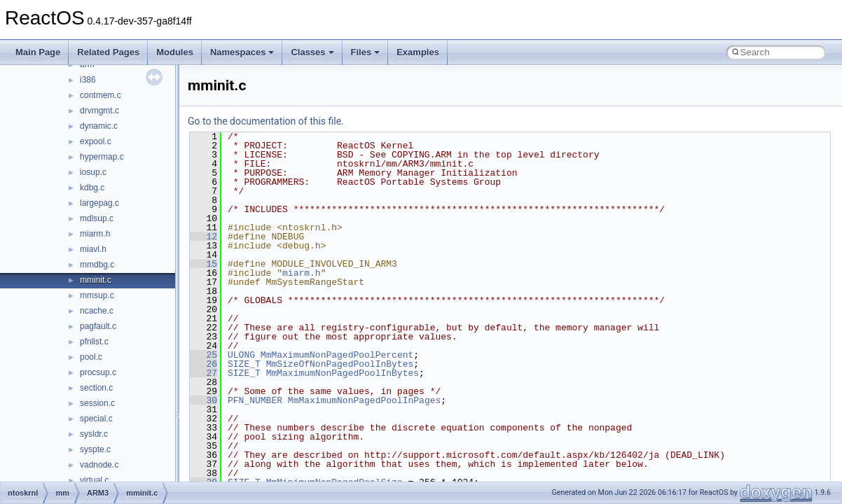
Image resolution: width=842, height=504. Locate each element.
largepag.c (99, 203)
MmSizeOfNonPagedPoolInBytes (340, 364)
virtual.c (94, 480)
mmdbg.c (97, 265)
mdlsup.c (97, 218)
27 (203, 373)
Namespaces (242, 52)
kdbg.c (92, 188)
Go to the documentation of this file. (266, 121)
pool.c (91, 357)
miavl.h (93, 249)
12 (203, 237)
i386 (88, 80)
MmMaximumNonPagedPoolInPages (364, 400)
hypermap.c (102, 157)
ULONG (241, 355)
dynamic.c (99, 126)
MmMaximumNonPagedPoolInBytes (343, 373)
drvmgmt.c (99, 111)
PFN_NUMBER (255, 400)
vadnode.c (99, 465)
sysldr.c (94, 434)
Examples (418, 52)
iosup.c (93, 172)
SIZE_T (244, 364)
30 (203, 400)
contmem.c (101, 95)
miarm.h (95, 234)
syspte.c (95, 449)
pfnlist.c (94, 342)
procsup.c (98, 372)
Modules (175, 52)
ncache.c (97, 311)
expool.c (96, 141)
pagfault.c (98, 326)
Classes (312, 52)
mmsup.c (97, 295)
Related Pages (108, 52)
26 (203, 364)
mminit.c (96, 280)
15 (203, 264)
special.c (96, 419)
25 (203, 355)
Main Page (38, 52)
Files (366, 52)
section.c (96, 388)
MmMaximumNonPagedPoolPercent (337, 355)
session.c (97, 403)
